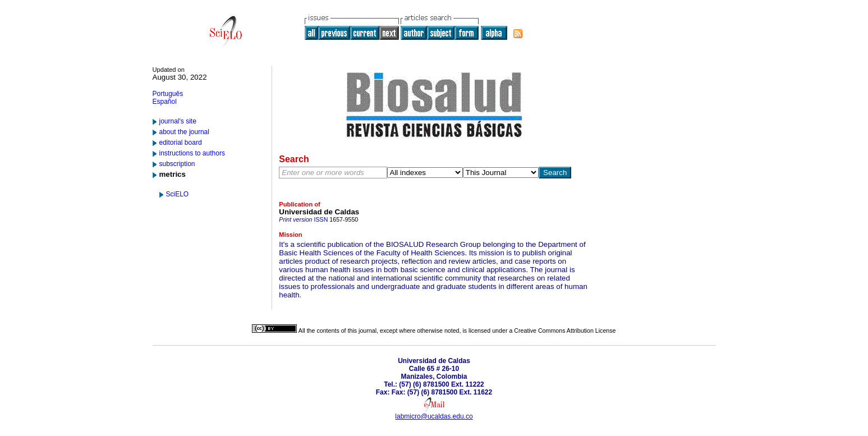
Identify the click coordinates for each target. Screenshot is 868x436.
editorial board (181, 143)
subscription (177, 164)
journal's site (178, 121)
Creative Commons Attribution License (565, 331)
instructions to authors (192, 153)
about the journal (184, 132)
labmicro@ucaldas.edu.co (434, 416)
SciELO (178, 194)
